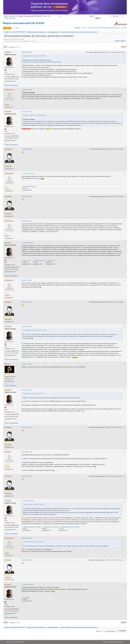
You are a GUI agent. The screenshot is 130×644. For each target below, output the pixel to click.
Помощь (105, 642)
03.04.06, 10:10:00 (27, 538)
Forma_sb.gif (50, 261)
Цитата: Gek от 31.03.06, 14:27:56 (33, 393)
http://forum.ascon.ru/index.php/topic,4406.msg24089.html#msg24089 (42, 62)
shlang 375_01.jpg (38, 261)
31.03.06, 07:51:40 (27, 112)
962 (15, 81)
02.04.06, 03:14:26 (27, 452)
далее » (123, 41)
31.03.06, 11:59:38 (27, 280)
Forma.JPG (26, 261)
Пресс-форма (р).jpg (29, 187)
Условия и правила (113, 642)
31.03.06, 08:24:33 (27, 149)
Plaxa (9, 452)
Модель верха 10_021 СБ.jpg (31, 527)
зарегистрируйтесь (10, 18)
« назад (117, 41)
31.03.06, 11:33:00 (28, 243)
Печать (124, 47)
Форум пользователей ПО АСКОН (24, 23)
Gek (8, 364)
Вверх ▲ (121, 642)
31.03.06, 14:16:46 (27, 327)
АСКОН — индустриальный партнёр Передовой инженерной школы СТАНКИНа (104, 28)
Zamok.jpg (26, 598)
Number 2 (10, 90)
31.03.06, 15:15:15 (27, 427)
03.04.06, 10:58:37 (28, 584)
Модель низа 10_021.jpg (50, 527)
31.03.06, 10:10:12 (27, 221)
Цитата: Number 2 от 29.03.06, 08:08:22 (35, 56)
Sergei (9, 149)
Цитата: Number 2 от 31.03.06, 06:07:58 (35, 115)
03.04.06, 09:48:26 (28, 501)
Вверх (6, 623)
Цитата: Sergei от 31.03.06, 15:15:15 (34, 504)
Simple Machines (20, 642)
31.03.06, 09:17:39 (28, 174)
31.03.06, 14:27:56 (27, 364)
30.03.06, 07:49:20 (27, 52)
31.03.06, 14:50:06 (27, 390)
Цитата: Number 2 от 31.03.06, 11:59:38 (35, 330)
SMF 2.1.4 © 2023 (11, 642)
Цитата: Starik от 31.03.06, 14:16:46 (34, 542)
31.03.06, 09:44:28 (27, 196)
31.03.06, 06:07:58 (27, 90)
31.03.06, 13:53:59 (27, 302)
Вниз (5, 47)
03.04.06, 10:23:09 (27, 560)
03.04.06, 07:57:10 (27, 476)
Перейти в (99, 631)
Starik (9, 52)
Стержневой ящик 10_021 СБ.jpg (69, 527)
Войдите (45, 16)
